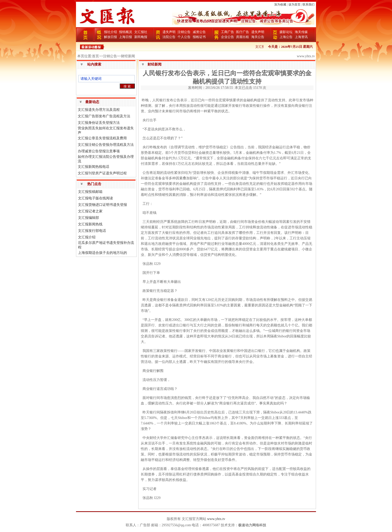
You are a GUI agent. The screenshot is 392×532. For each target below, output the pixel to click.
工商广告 (227, 32)
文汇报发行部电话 (92, 231)
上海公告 (286, 37)
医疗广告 (242, 32)
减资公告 (199, 32)
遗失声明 (169, 32)
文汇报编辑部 (88, 218)
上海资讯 (301, 37)
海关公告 (258, 37)
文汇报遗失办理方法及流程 (99, 110)
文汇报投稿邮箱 (90, 192)
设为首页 (294, 5)
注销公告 (184, 32)
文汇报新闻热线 (90, 224)
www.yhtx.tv (216, 519)
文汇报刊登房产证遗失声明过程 (102, 173)
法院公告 (169, 37)
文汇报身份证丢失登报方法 (99, 123)
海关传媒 (301, 32)
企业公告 (227, 37)
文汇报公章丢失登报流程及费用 (102, 138)
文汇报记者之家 (90, 211)
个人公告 (184, 37)
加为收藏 (280, 5)
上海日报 (125, 37)
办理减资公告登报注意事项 (99, 151)
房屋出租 (242, 37)
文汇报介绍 (87, 237)
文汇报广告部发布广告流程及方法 (104, 116)
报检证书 (199, 37)
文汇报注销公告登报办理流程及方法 (106, 145)
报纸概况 (125, 32)
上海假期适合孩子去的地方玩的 (102, 253)
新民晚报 (141, 37)
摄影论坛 (286, 32)
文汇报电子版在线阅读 (95, 198)
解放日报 (110, 37)
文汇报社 (141, 32)
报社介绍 (110, 32)
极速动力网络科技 (252, 525)
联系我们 (308, 5)
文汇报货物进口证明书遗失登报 (102, 205)
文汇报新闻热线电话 (93, 167)
